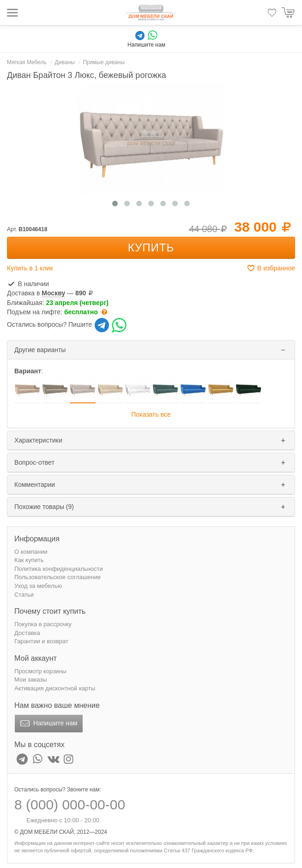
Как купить (29, 560)
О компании (31, 552)
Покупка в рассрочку (43, 624)
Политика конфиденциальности (59, 569)
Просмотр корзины (40, 671)
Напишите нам (48, 724)
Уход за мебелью (38, 586)
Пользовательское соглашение (57, 577)
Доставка (27, 633)
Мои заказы (31, 679)
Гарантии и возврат (41, 641)
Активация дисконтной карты (55, 688)
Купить (151, 248)
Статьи (24, 595)
